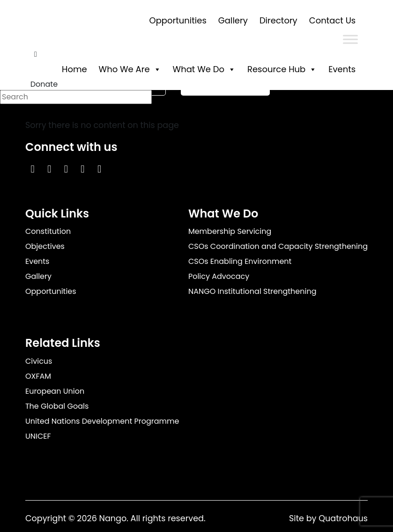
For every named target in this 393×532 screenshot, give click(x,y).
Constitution (48, 231)
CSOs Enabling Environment (240, 261)
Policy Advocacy (219, 276)
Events (342, 69)
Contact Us (333, 20)
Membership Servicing (230, 231)
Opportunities (178, 20)
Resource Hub (282, 69)
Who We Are (130, 69)
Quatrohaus (343, 518)
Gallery (233, 20)
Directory (278, 20)
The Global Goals (57, 406)
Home (74, 69)
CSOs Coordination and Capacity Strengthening (278, 246)
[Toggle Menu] (350, 39)
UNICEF (38, 436)
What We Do (204, 69)
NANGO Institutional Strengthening (252, 291)
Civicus (39, 361)
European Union (55, 391)
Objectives (45, 246)
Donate (44, 84)
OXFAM (38, 376)
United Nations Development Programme (102, 421)
